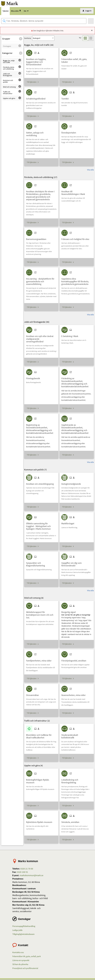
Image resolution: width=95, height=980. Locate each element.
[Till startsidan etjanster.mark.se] (10, 3)
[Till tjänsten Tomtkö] (66, 98)
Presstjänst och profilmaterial (25, 969)
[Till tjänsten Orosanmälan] (33, 695)
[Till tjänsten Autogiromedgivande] (72, 483)
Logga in (87, 11)
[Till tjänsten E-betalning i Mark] (71, 336)
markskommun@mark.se (31, 876)
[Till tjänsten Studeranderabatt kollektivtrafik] (77, 736)
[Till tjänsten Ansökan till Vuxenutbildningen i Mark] (77, 192)
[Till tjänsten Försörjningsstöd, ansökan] (75, 660)
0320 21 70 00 (26, 869)
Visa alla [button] (90, 170)
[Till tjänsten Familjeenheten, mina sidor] (40, 660)
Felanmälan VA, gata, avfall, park (27, 957)
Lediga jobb (17, 930)
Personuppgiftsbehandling (24, 927)
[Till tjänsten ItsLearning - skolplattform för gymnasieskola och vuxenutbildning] (41, 281)
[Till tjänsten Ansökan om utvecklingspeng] (41, 483)
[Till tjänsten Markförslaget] (69, 523)
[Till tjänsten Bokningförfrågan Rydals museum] (41, 781)
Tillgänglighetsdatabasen (23, 934)
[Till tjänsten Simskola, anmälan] (71, 822)
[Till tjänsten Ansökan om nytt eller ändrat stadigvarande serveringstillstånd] (41, 338)
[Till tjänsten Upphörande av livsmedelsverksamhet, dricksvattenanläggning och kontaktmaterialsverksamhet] (77, 428)
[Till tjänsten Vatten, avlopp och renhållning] (41, 134)
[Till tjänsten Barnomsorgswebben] (37, 239)
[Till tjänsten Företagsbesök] (34, 378)
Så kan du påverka (20, 965)
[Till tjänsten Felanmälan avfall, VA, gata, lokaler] (77, 60)
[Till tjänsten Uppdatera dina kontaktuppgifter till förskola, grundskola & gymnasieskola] (77, 281)
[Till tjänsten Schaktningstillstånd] (37, 98)
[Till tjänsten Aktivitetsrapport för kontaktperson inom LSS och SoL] (41, 614)
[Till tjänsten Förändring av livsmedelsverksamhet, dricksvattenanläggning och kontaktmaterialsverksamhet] (77, 382)
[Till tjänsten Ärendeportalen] (70, 132)
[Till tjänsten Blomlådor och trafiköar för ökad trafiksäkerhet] (41, 736)
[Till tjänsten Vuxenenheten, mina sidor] (74, 695)
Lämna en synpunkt (21, 961)
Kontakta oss (18, 953)
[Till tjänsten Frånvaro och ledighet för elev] (76, 239)
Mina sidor (16, 11)
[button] (21, 39)
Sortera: (28, 38)
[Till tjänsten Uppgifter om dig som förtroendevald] (77, 564)
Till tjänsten (32, 82)
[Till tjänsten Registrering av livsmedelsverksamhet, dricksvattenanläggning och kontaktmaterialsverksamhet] (41, 428)
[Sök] (91, 21)
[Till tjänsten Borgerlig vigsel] (69, 612)
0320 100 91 (22, 872)
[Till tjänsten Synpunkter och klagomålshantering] (41, 564)
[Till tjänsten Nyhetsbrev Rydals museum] (40, 822)
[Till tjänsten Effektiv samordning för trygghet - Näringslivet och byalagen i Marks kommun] (41, 526)
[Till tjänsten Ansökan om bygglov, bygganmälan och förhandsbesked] (41, 61)
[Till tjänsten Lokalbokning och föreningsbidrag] (77, 781)
